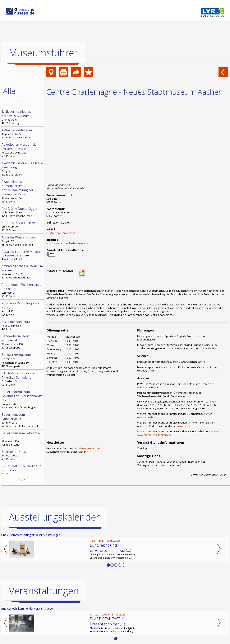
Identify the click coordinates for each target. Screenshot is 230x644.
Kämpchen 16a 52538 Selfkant (22, 439)
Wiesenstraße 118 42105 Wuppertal (22, 342)
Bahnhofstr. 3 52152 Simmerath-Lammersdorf (22, 420)
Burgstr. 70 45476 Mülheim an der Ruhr (22, 241)
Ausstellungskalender (54, 517)
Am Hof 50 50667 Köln (22, 309)
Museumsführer (43, 53)
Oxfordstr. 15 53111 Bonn (22, 379)
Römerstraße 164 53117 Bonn (22, 191)
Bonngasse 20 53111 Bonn (22, 455)
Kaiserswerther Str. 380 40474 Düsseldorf (22, 255)
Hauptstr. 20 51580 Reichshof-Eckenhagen (22, 399)
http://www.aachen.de (87, 448)
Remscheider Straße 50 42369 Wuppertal (22, 360)
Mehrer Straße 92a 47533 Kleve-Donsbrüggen (22, 212)
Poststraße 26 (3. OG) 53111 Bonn (22, 150)
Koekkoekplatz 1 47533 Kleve (22, 325)
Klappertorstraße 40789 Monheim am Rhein (22, 134)
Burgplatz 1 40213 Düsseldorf (22, 169)
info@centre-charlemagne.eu (63, 233)
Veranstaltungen (44, 591)
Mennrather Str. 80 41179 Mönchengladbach (22, 272)
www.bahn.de (145, 417)
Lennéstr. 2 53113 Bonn (22, 290)
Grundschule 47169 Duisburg (22, 117)
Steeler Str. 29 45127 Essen (22, 226)
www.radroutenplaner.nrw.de (154, 435)
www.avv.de (184, 426)
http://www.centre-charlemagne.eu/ (67, 243)
